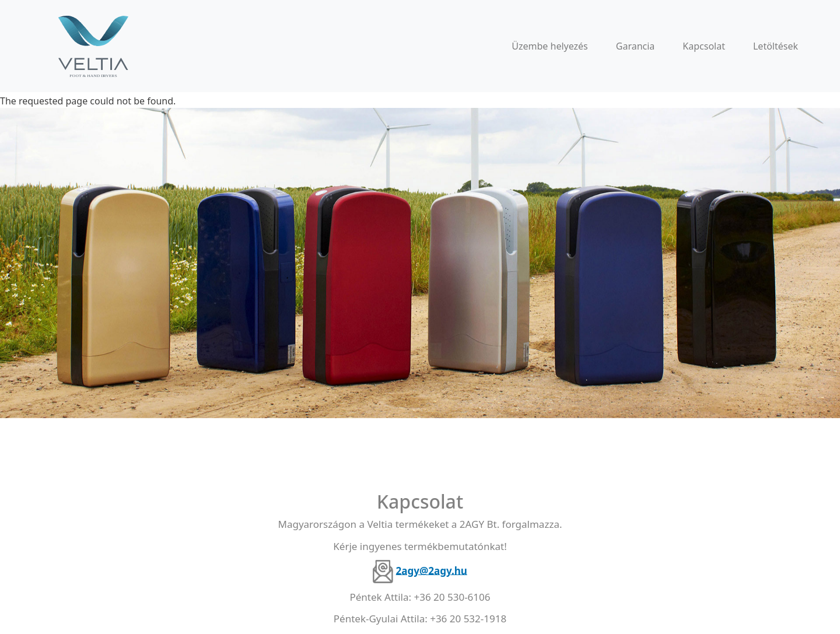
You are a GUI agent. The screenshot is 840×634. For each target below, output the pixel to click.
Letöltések (776, 46)
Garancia (636, 46)
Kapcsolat (704, 46)
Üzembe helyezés (550, 46)
